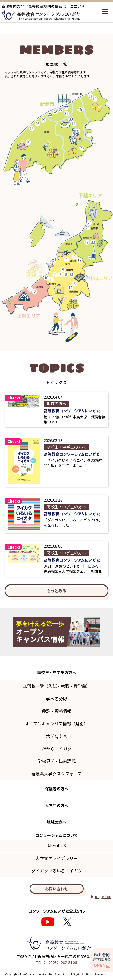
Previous (9, 632)
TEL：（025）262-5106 (56, 962)
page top (103, 896)
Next (104, 632)
